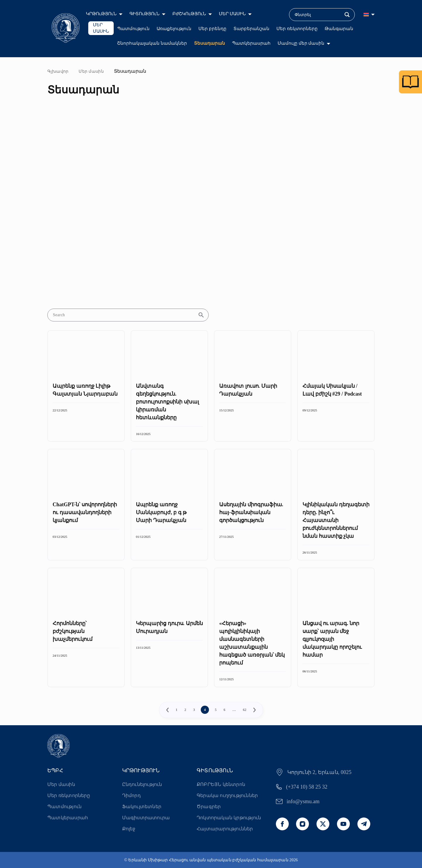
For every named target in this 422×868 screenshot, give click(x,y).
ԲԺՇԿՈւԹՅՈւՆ (189, 14)
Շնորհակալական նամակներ (152, 43)
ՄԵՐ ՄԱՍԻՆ (232, 14)
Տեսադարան (210, 43)
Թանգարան (339, 29)
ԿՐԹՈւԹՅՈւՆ (101, 14)
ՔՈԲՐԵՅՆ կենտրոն (221, 784)
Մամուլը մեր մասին (301, 43)
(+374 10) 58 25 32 (307, 787)
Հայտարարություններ (225, 829)
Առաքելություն (174, 29)
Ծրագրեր (209, 807)
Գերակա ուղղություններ (227, 795)
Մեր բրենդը (212, 29)
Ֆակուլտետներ (142, 807)
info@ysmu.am (303, 801)
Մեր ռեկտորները (297, 29)
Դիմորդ (132, 795)
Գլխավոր (58, 71)
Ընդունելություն (142, 784)
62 (245, 710)
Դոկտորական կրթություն (229, 818)
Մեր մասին (91, 71)
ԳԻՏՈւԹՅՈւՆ (145, 14)
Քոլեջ (129, 829)
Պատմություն (133, 29)
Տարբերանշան (251, 29)
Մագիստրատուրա (146, 818)
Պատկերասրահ (251, 43)
